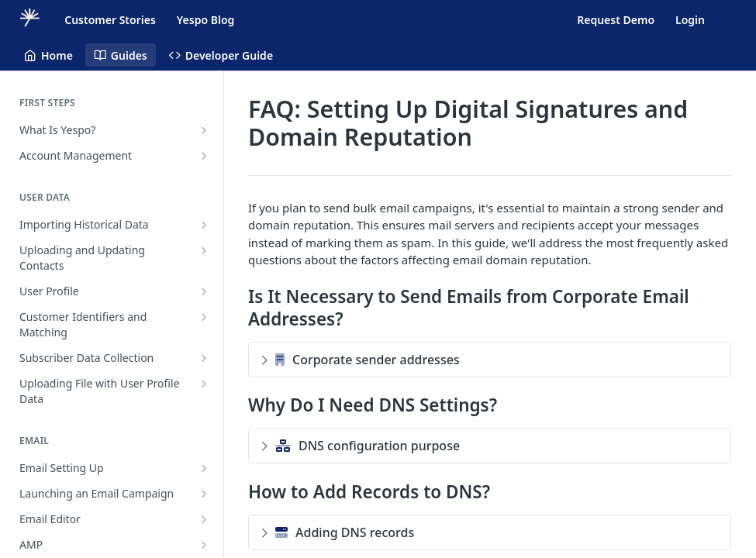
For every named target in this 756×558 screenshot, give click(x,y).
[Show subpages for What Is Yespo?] (204, 130)
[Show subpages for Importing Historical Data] (204, 225)
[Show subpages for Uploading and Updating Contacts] (204, 250)
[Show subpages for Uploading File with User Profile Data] (204, 384)
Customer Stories (110, 20)
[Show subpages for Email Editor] (204, 519)
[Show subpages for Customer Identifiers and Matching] (204, 317)
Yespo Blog (205, 20)
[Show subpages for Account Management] (204, 156)
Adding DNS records (337, 532)
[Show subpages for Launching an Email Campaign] (204, 494)
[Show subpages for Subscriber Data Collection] (204, 358)
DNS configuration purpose (360, 446)
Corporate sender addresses (360, 360)
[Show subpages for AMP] (204, 545)
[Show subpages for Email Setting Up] (204, 468)
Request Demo (616, 20)
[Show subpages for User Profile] (204, 291)
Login (690, 20)
